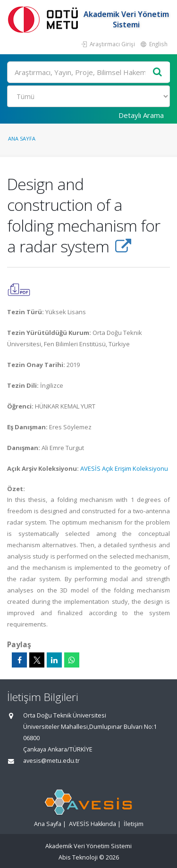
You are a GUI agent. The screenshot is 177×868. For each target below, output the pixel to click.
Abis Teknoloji (78, 857)
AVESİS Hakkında (93, 824)
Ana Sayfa (22, 138)
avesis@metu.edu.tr (51, 761)
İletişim (134, 824)
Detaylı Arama (141, 115)
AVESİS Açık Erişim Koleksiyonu (124, 468)
